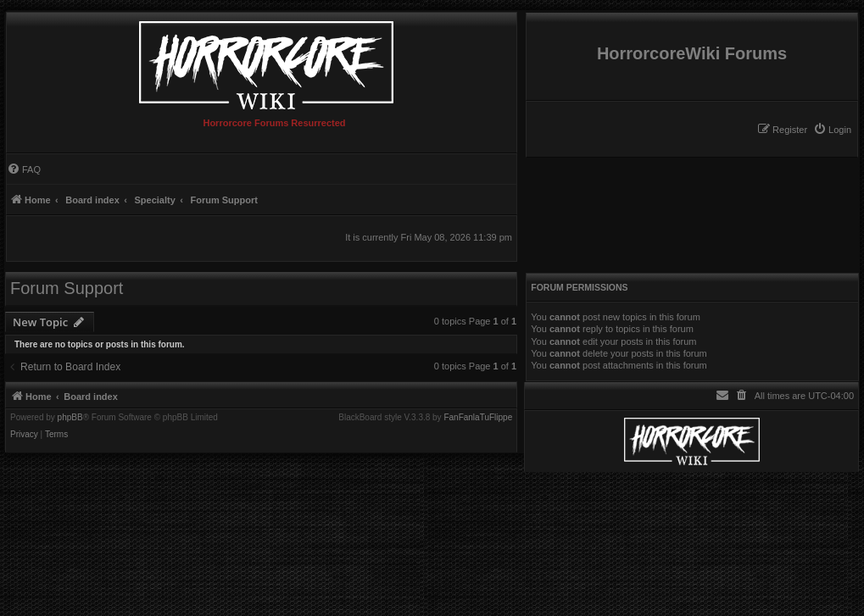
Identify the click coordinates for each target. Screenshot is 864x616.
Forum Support (67, 288)
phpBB (70, 418)
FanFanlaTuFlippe (478, 418)
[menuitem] (832, 130)
